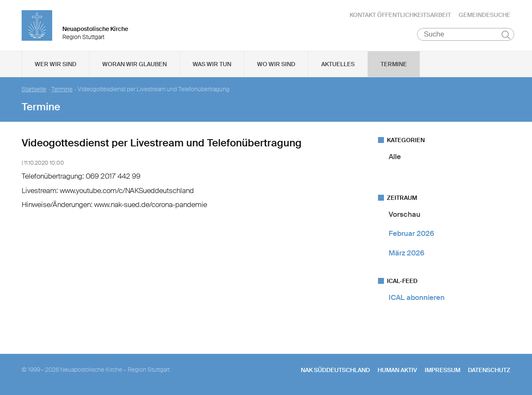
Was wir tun (212, 64)
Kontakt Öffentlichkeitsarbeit (400, 15)
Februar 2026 (411, 233)
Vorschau (405, 214)
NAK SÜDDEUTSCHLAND (335, 370)
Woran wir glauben (134, 64)
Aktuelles (338, 64)
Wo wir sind (276, 64)
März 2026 (406, 253)
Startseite (34, 89)
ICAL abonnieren (417, 297)
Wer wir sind (56, 64)
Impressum (442, 370)
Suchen (506, 35)
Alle (395, 157)
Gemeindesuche (484, 15)
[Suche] (466, 34)
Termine (394, 64)
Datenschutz (489, 370)
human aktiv (397, 370)
